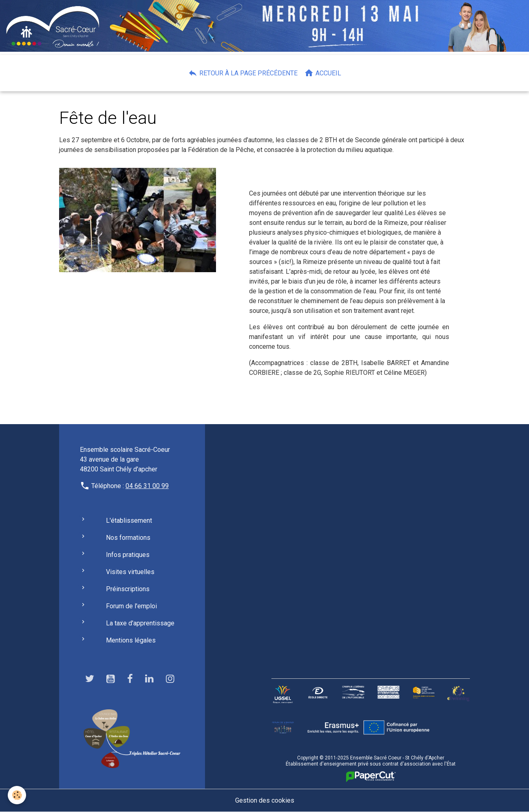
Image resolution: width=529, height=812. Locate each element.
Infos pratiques (128, 555)
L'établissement (129, 520)
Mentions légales (131, 640)
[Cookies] (17, 795)
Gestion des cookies (265, 800)
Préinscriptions (128, 589)
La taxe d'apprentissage (140, 623)
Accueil (323, 73)
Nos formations (128, 538)
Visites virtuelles (130, 572)
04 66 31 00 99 (147, 486)
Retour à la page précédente (243, 73)
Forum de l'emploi (131, 606)
